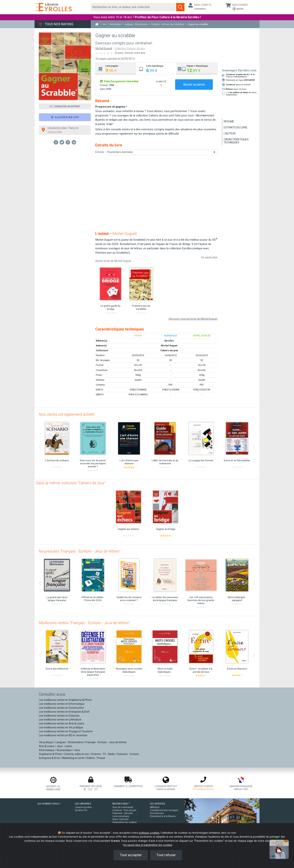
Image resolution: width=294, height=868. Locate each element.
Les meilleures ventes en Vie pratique (61, 727)
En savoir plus (209, 257)
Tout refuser (166, 855)
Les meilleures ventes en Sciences (59, 716)
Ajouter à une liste (65, 117)
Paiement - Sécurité (123, 813)
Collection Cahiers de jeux (130, 48)
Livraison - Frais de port (124, 810)
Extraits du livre (235, 127)
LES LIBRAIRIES (83, 804)
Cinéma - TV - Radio (103, 754)
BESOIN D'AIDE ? (121, 804)
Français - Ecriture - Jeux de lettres (106, 742)
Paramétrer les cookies (125, 822)
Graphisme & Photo (50, 754)
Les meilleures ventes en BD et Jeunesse (63, 735)
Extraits (100, 152)
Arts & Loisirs (47, 746)
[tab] (116, 69)
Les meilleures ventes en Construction (61, 708)
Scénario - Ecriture (128, 754)
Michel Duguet (104, 48)
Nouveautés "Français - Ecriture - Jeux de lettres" (80, 551)
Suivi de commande (123, 807)
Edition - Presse (96, 758)
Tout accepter (131, 855)
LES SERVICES (158, 804)
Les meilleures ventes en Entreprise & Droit (64, 712)
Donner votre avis (135, 53)
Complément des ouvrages (164, 810)
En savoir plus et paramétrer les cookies (148, 845)
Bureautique (64, 750)
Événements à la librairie (163, 816)
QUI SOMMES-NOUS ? (49, 804)
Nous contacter (121, 819)
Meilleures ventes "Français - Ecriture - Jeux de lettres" (84, 623)
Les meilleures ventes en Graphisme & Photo (65, 700)
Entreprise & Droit (49, 758)
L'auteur (230, 133)
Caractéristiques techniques (236, 141)
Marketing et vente (73, 758)
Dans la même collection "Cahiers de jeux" (71, 483)
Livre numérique (121, 816)
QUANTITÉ (161, 82)
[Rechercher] (134, 7)
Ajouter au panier (194, 84)
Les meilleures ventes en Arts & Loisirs (62, 723)
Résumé (229, 121)
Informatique (47, 750)
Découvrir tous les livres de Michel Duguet (193, 319)
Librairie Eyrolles (83, 807)
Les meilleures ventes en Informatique (62, 704)
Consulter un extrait (65, 106)
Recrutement (157, 813)
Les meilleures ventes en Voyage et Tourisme (66, 731)
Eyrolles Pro (81, 810)
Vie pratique (46, 742)
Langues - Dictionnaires (69, 742)
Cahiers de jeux (169, 350)
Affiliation (155, 807)
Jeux (77, 750)
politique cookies (149, 833)
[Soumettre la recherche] (180, 7)
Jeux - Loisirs (64, 746)
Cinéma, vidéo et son (77, 754)
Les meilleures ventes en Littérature (60, 720)
